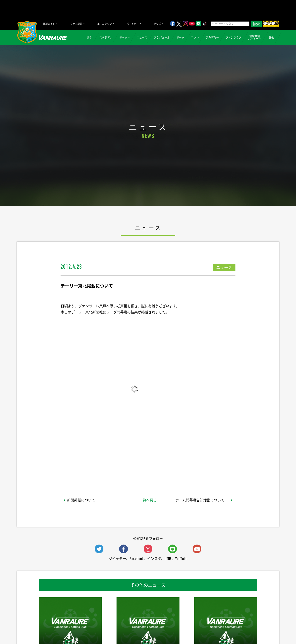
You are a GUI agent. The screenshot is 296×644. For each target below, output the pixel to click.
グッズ (157, 24)
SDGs (272, 37)
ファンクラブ (233, 37)
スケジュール (162, 37)
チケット (125, 37)
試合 (89, 37)
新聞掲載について (81, 500)
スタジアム (106, 37)
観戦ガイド (49, 24)
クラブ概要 (76, 24)
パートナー (133, 24)
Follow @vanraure (192, 471)
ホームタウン (104, 24)
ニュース (142, 37)
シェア (95, 471)
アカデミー (212, 37)
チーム (180, 37)
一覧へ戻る (148, 500)
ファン (195, 37)
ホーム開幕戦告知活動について (200, 500)
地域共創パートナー (255, 37)
